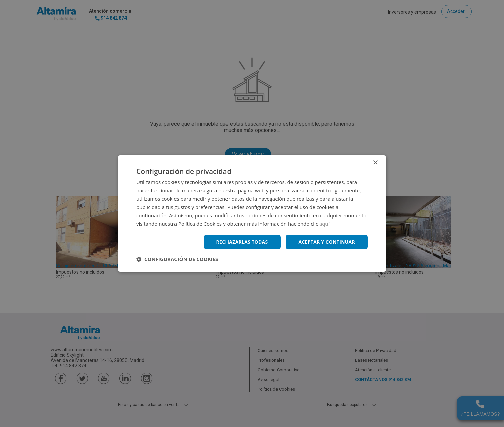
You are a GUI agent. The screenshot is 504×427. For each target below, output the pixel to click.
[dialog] (252, 213)
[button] (177, 259)
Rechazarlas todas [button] (241, 242)
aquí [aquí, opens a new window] (325, 224)
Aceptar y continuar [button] (326, 242)
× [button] (375, 163)
